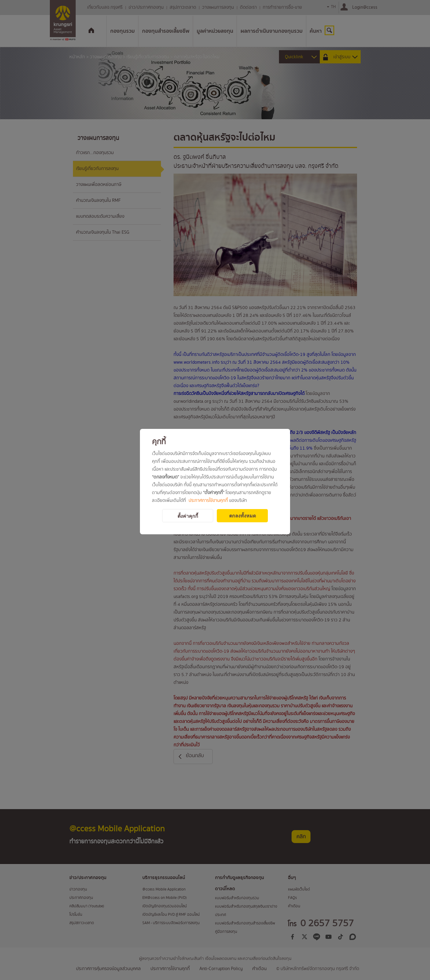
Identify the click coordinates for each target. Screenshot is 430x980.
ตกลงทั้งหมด (242, 516)
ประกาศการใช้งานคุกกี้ (208, 501)
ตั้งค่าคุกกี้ (188, 516)
